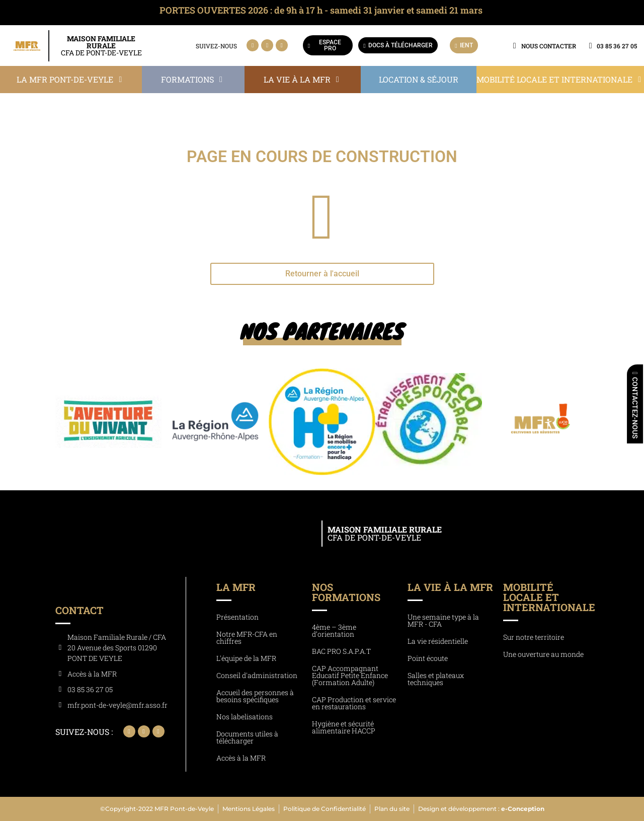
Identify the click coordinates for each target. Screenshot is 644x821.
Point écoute (428, 658)
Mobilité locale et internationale (549, 597)
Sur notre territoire (534, 637)
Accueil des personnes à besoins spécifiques (255, 696)
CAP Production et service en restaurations (354, 703)
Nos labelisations (245, 717)
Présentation (237, 617)
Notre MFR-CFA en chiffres (247, 638)
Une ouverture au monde (543, 654)
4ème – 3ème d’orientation (334, 630)
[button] (71, 80)
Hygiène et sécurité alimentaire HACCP (344, 727)
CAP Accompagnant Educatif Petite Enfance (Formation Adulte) (350, 675)
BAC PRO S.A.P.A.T (341, 651)
